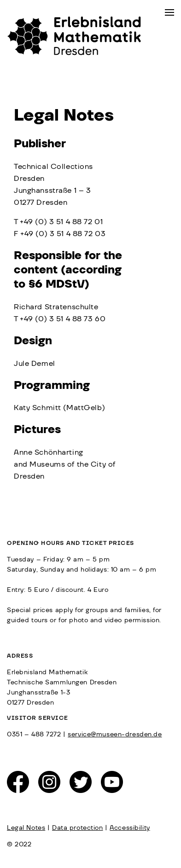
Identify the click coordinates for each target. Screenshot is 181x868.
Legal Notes (26, 828)
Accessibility (130, 828)
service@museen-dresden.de (115, 735)
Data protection (78, 828)
